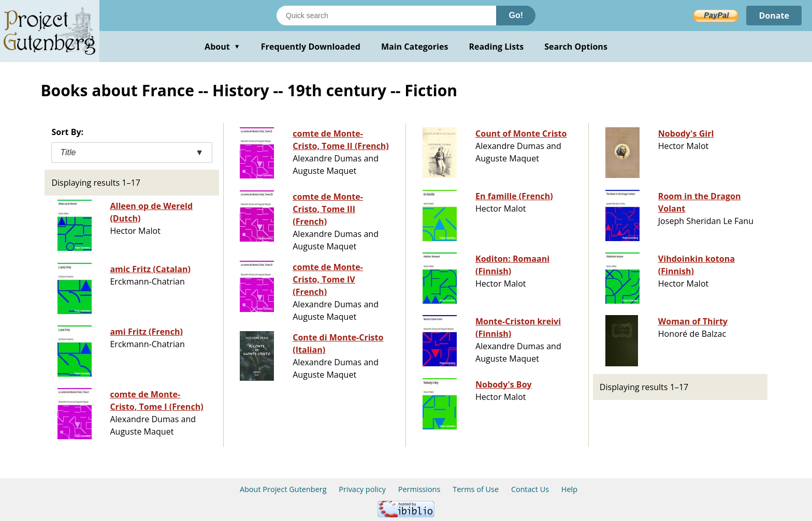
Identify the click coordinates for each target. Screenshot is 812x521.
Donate (774, 16)
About (222, 47)
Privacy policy (362, 489)
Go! (516, 15)
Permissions (419, 489)
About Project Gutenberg (283, 489)
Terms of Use (476, 489)
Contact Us (530, 489)
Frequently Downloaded (311, 47)
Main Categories (415, 47)
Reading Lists (497, 47)
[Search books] (386, 16)
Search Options (576, 47)
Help (569, 489)
